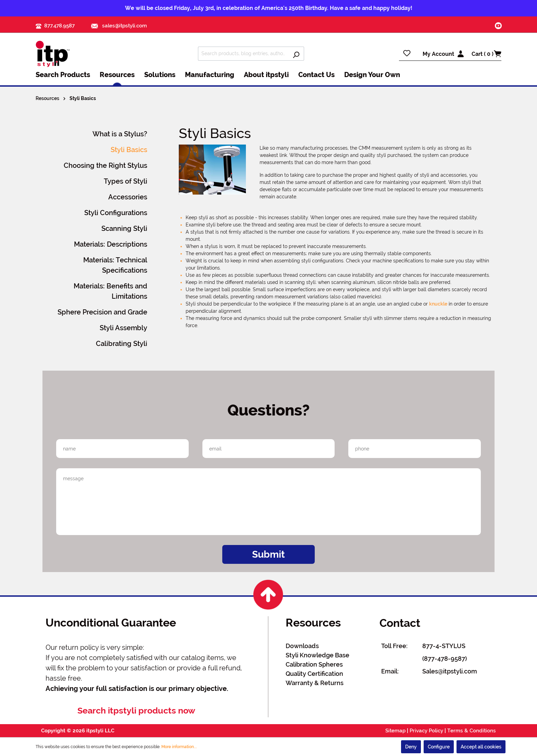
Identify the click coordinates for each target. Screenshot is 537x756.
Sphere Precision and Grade (102, 312)
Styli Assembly (123, 328)
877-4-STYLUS (444, 646)
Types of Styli (126, 181)
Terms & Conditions (472, 731)
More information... (179, 747)
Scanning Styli (124, 228)
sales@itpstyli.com (119, 26)
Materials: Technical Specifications (115, 265)
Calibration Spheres (314, 664)
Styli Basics (129, 150)
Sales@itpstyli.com (450, 671)
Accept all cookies (481, 747)
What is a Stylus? (120, 134)
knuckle (438, 304)
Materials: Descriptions (111, 244)
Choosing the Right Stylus (105, 165)
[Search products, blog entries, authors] (243, 54)
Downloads (302, 646)
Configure (439, 747)
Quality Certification (314, 674)
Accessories (128, 197)
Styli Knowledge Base (317, 655)
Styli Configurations (116, 213)
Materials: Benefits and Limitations (110, 291)
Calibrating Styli (122, 344)
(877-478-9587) (445, 659)
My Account (438, 54)
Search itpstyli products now (136, 711)
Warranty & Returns (315, 683)
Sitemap (395, 731)
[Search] (296, 54)
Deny (411, 747)
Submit (268, 554)
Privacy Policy (426, 731)
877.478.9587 (59, 26)
